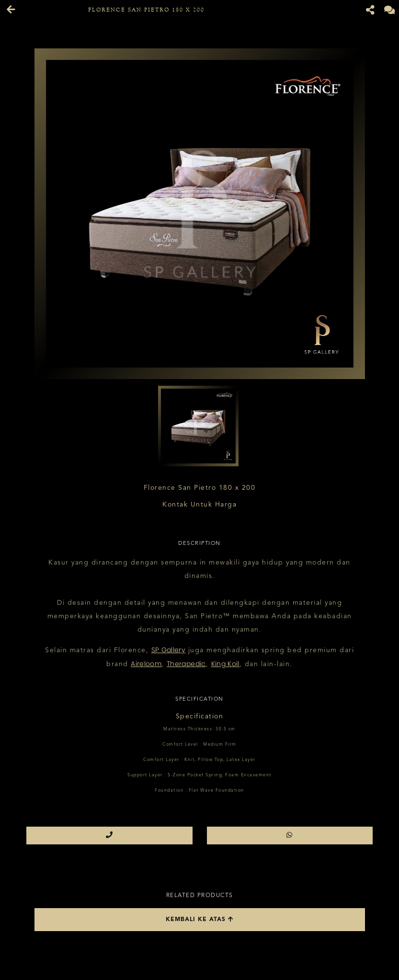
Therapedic (186, 664)
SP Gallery (169, 650)
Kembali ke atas (200, 919)
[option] (200, 214)
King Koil (225, 664)
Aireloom (146, 664)
